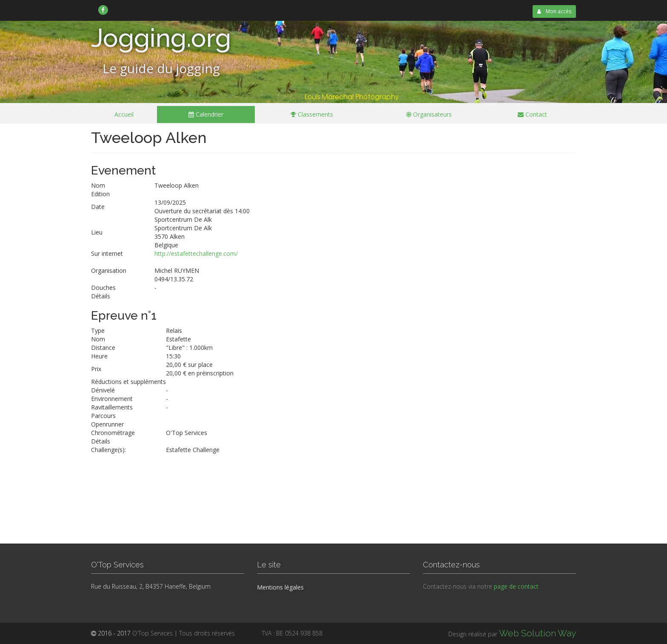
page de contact (516, 586)
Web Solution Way (537, 633)
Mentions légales (280, 587)
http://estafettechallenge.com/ (196, 253)
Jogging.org (161, 38)
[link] (103, 10)
